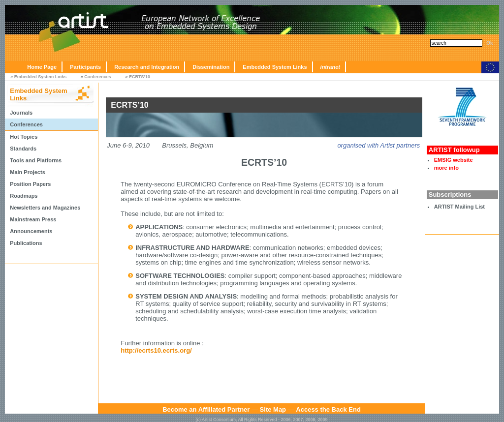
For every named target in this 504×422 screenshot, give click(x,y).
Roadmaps (24, 196)
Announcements (31, 231)
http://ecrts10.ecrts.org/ (156, 350)
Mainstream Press (33, 219)
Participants (85, 67)
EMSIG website (454, 160)
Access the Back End (328, 409)
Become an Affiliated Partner (206, 409)
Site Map (273, 409)
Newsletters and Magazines (45, 208)
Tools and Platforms (36, 160)
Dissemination (211, 67)
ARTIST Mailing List (459, 207)
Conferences (98, 77)
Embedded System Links (275, 67)
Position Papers (30, 184)
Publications (26, 243)
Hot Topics (24, 137)
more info (446, 168)
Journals (21, 113)
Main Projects (28, 172)
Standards (23, 149)
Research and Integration (147, 67)
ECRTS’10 (140, 77)
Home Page (42, 67)
